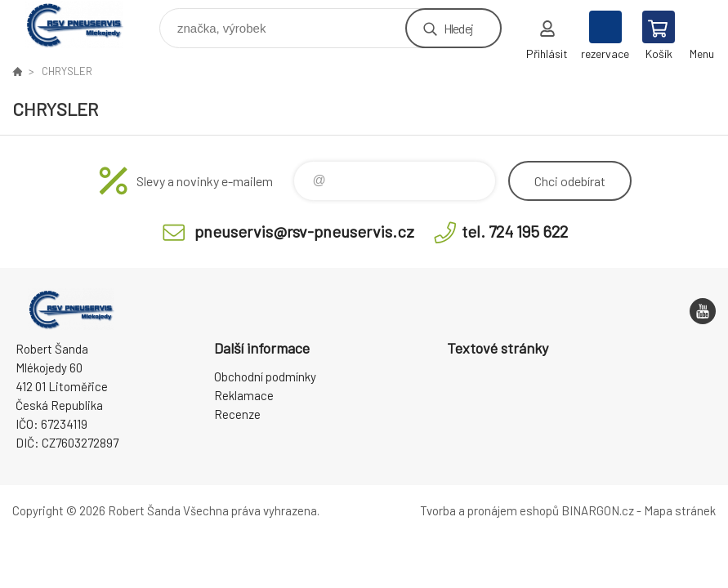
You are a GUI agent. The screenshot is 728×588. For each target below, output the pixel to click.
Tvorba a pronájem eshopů (489, 510)
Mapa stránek (680, 510)
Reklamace (244, 395)
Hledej (458, 28)
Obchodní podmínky (265, 376)
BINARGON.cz (598, 510)
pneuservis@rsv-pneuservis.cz (304, 231)
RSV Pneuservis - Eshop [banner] (85, 24)
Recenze (237, 414)
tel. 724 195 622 (515, 231)
